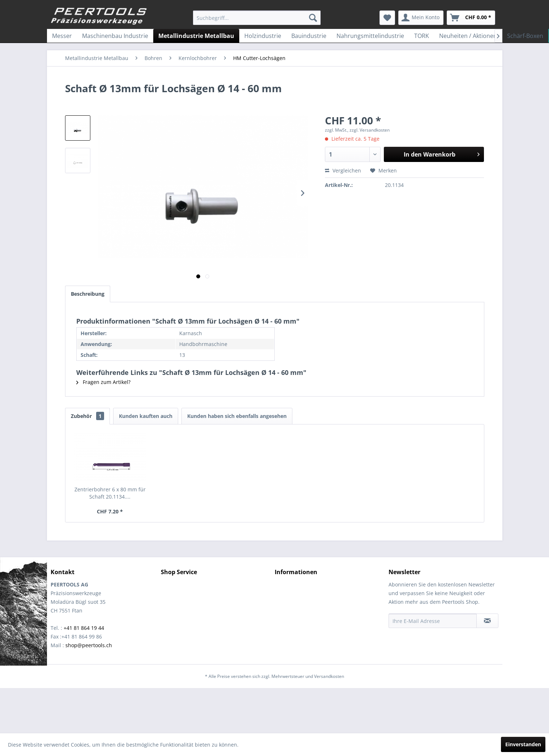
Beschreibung (88, 294)
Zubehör (87, 416)
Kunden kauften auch (146, 416)
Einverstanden (523, 744)
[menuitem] (257, 18)
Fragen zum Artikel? (103, 382)
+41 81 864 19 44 (84, 628)
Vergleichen (343, 170)
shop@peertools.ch (89, 645)
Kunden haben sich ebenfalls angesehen (237, 416)
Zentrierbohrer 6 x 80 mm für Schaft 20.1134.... (110, 493)
